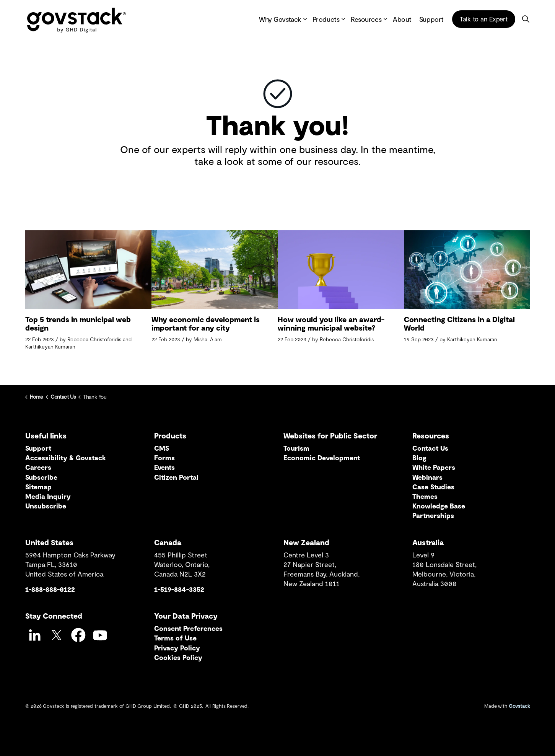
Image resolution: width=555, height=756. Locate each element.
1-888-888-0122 (50, 589)
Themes (425, 496)
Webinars (427, 477)
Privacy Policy (177, 648)
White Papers (434, 467)
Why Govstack (280, 19)
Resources (366, 19)
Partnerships (433, 515)
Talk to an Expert (484, 19)
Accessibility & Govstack (66, 458)
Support (431, 19)
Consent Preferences (188, 628)
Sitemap (38, 487)
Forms (164, 458)
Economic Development (322, 458)
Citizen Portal (176, 477)
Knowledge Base (439, 506)
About (402, 19)
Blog (419, 458)
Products (326, 19)
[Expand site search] (526, 19)
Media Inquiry (48, 496)
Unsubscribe (46, 506)
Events (164, 467)
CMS (162, 448)
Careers (38, 467)
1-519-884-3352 (179, 589)
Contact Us (430, 448)
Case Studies (433, 487)
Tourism (296, 448)
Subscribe (41, 477)
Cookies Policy (178, 657)
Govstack (519, 706)
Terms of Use (175, 638)
